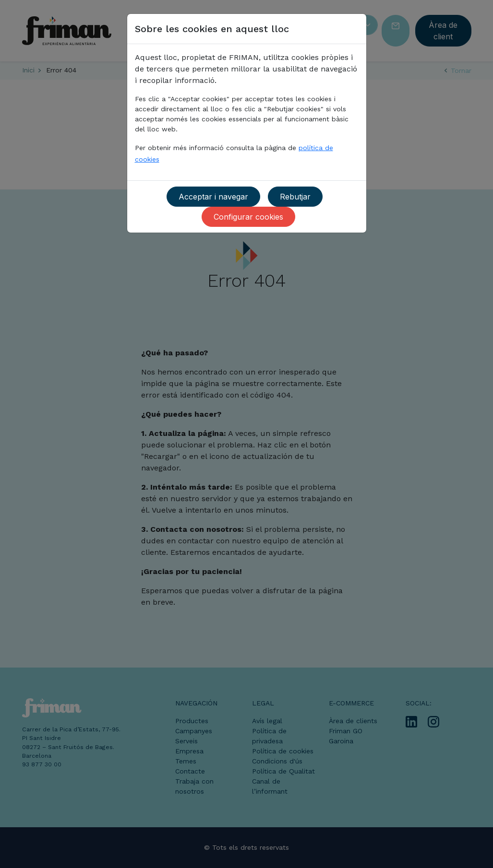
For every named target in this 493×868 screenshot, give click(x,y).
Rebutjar (295, 197)
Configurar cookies (248, 217)
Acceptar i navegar (213, 197)
